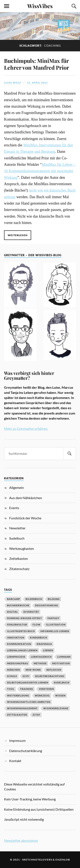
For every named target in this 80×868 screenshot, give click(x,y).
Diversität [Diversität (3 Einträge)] (31, 612)
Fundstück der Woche (25, 518)
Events (14, 508)
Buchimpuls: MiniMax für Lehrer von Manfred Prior (37, 64)
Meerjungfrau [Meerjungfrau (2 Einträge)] (18, 663)
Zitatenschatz (19, 569)
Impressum (17, 740)
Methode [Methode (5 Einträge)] (40, 663)
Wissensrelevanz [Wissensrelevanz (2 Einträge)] (56, 708)
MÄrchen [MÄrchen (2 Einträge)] (14, 670)
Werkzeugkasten (22, 548)
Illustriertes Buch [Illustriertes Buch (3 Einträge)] (21, 631)
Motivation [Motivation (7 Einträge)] (61, 663)
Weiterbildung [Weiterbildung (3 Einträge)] (18, 695)
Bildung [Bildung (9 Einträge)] (54, 599)
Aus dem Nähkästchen (26, 498)
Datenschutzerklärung (26, 751)
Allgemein (17, 487)
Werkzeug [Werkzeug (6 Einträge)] (42, 695)
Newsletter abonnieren (21, 840)
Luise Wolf (13, 83)
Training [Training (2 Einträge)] (27, 689)
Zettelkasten (19, 558)
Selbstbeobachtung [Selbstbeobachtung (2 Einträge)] (50, 676)
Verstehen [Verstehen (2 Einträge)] (46, 689)
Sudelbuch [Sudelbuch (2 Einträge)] (62, 682)
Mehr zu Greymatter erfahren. (26, 428)
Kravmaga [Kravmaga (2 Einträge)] (44, 644)
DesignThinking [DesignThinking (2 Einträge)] (47, 605)
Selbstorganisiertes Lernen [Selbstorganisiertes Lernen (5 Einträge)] (28, 682)
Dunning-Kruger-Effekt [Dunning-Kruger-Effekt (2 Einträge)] (25, 618)
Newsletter (17, 528)
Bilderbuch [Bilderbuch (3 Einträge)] (34, 599)
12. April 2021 (37, 83)
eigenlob (63, 860)
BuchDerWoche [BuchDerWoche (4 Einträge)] (18, 605)
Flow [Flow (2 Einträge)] (37, 625)
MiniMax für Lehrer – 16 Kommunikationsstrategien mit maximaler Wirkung (40, 171)
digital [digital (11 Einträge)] (12, 612)
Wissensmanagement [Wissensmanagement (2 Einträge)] (22, 708)
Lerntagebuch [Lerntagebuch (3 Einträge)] (41, 657)
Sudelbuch (17, 538)
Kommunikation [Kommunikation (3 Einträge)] (19, 644)
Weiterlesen (18, 235)
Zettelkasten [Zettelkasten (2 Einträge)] (17, 715)
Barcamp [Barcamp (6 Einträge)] (14, 599)
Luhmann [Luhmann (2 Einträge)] (64, 657)
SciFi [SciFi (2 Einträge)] (26, 676)
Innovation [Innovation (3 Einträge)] (16, 638)
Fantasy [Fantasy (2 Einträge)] (53, 618)
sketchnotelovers (37, 860)
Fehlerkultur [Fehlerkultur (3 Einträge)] (17, 625)
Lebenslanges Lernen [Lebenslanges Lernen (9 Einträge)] (22, 650)
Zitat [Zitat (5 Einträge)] (36, 715)
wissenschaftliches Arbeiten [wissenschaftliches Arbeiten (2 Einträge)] (29, 702)
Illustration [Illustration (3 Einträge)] (56, 625)
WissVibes (40, 6)
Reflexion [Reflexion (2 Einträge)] (54, 670)
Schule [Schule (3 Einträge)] (12, 676)
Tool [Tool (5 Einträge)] (11, 689)
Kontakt (15, 761)
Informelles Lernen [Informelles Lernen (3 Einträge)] (55, 631)
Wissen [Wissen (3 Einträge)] (60, 695)
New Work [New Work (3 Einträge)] (33, 670)
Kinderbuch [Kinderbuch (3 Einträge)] (39, 638)
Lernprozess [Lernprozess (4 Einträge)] (16, 657)
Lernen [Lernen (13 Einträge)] (48, 650)
